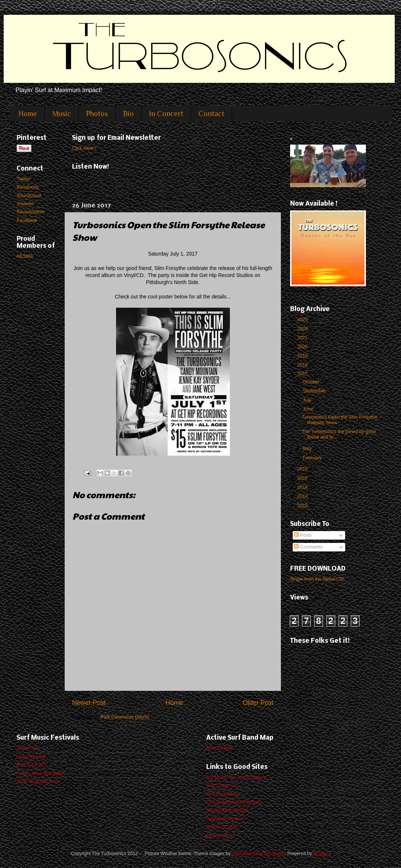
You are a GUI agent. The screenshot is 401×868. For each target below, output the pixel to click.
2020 (303, 347)
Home (28, 114)
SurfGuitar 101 (32, 765)
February (313, 458)
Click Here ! (84, 148)
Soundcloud (29, 196)
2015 (303, 478)
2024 (303, 329)
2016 (303, 469)
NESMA (25, 256)
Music (62, 114)
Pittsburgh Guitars (225, 819)
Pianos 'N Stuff (222, 827)
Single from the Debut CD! (317, 579)
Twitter (23, 179)
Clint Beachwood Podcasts (234, 802)
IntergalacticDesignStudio (259, 854)
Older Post (258, 703)
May (308, 449)
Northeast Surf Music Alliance (237, 777)
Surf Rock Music (223, 794)
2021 (303, 338)
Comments (308, 547)
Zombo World (220, 835)
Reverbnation (30, 212)
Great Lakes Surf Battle (41, 773)
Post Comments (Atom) (125, 717)
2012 (303, 506)
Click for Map (220, 748)
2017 (303, 374)
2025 (303, 320)
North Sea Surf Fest (37, 781)
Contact (211, 114)
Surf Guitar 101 (222, 786)
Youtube (25, 204)
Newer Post (89, 703)
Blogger (321, 854)
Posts (303, 535)
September (315, 391)
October (312, 382)
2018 (303, 365)
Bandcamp (28, 187)
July (308, 400)
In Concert (166, 114)
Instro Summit (31, 757)
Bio (128, 114)
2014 (303, 487)
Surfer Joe (27, 748)
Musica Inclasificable (228, 810)
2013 (303, 496)
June (309, 409)
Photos (97, 114)
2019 (303, 356)
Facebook (27, 220)
